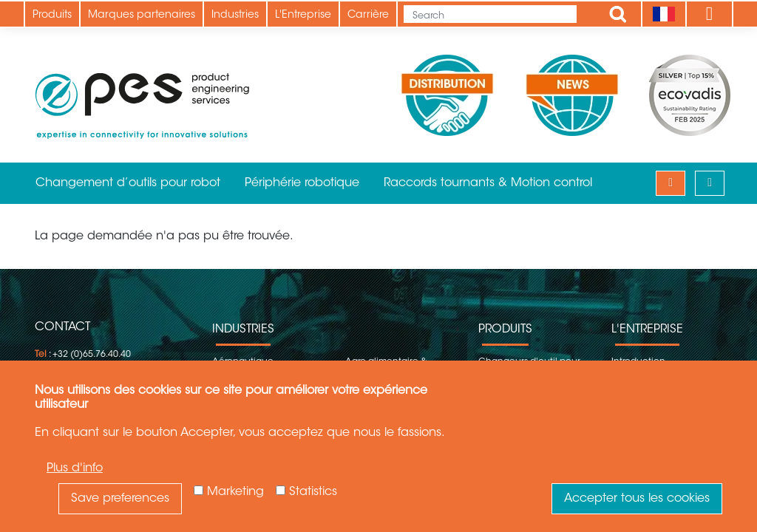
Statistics (313, 492)
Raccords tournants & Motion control (488, 183)
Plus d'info (75, 468)
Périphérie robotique (302, 183)
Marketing (235, 492)
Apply (618, 14)
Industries (235, 16)
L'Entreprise (303, 16)
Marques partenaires (142, 16)
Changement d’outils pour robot (128, 183)
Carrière (368, 16)
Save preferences (120, 499)
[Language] (663, 14)
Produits (52, 16)
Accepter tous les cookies (637, 499)
